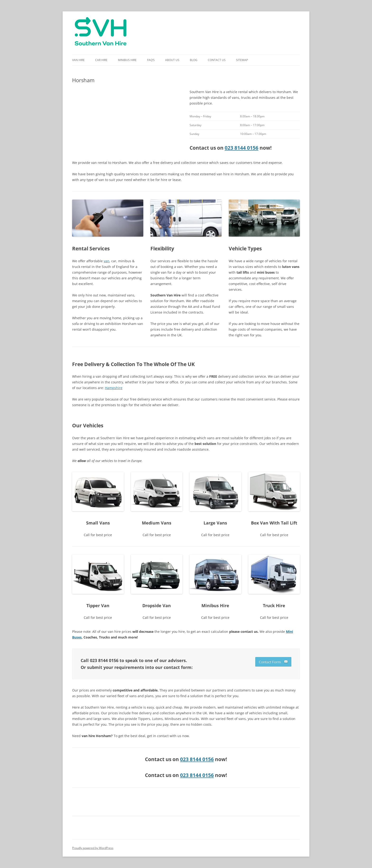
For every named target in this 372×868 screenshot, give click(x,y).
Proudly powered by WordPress (93, 848)
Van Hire (78, 60)
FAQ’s (151, 60)
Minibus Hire (127, 60)
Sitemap (242, 60)
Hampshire (114, 388)
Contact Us (217, 60)
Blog (194, 60)
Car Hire (101, 60)
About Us (172, 60)
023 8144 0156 (242, 148)
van (107, 261)
